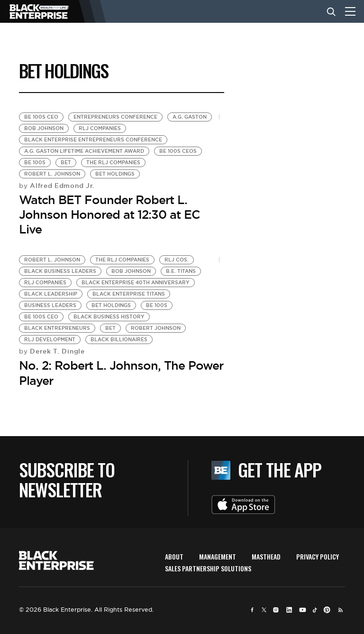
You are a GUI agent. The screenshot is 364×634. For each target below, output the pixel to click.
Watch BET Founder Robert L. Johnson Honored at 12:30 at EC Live (109, 214)
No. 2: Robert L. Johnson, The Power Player (121, 373)
